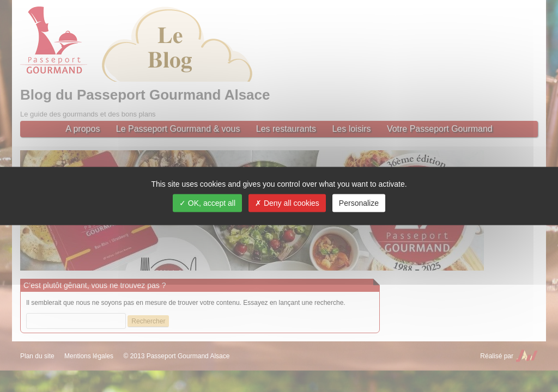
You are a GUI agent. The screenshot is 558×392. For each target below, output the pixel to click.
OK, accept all (207, 203)
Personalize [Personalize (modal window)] (359, 203)
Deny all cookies (287, 203)
